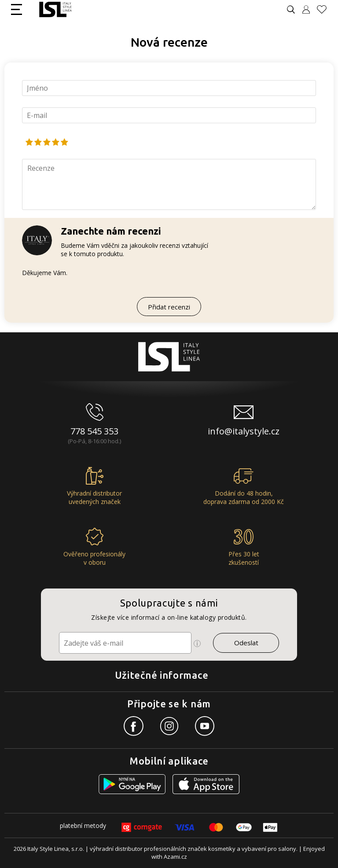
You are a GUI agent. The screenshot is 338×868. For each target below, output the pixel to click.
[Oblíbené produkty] (325, 9)
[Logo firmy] (55, 9)
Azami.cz (175, 857)
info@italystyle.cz (244, 431)
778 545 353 (94, 431)
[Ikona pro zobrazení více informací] (197, 644)
